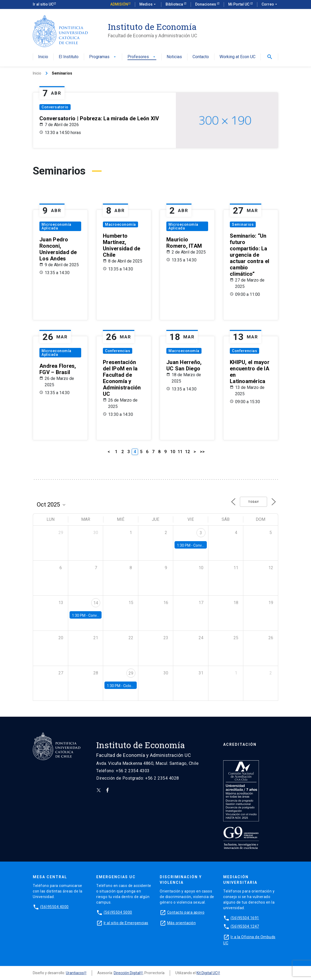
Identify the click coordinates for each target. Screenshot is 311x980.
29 (131, 673)
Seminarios (243, 224)
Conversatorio (55, 107)
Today (253, 502)
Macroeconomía (120, 224)
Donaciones (206, 4)
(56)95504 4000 (54, 907)
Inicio (43, 57)
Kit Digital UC (207, 973)
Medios (148, 4)
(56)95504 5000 (118, 912)
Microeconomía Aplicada (56, 226)
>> (202, 452)
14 (96, 603)
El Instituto (69, 57)
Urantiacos (75, 973)
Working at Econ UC (237, 57)
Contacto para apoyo (186, 912)
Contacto (201, 57)
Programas (103, 57)
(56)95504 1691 (245, 918)
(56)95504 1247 (245, 926)
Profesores (142, 57)
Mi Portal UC (239, 4)
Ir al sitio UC (43, 4)
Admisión (119, 4)
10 (173, 452)
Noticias (174, 57)
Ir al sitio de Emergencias (126, 923)
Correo (270, 4)
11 (180, 452)
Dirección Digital (127, 973)
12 (187, 452)
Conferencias (118, 351)
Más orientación (182, 923)
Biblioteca (175, 4)
